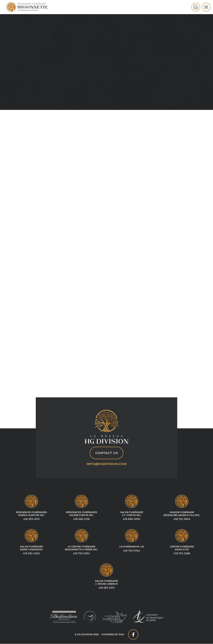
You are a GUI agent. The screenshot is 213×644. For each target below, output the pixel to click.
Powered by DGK (113, 635)
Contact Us (107, 453)
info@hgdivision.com (107, 464)
